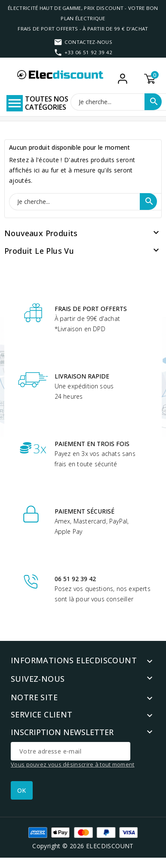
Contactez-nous (88, 42)
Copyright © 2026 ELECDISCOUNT (83, 846)
